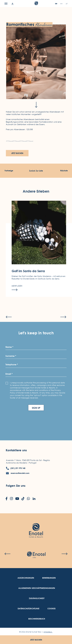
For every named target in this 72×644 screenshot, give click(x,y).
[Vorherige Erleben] (9, 171)
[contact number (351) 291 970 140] (16, 468)
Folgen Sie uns (16, 486)
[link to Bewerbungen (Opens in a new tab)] (49, 578)
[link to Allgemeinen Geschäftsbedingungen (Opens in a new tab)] (37, 588)
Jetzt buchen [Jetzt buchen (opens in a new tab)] (17, 153)
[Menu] (6, 4)
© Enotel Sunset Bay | (36, 632)
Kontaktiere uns (16, 450)
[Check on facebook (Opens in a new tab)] (7, 499)
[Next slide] (63, 324)
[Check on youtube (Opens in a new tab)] (17, 499)
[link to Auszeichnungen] (26, 578)
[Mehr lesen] (17, 295)
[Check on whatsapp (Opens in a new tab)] (28, 499)
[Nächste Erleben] (64, 171)
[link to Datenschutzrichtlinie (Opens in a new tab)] (28, 609)
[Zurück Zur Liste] (36, 171)
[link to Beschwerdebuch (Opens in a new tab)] (37, 619)
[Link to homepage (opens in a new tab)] (36, 526)
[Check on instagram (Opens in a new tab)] (11, 499)
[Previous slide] (9, 324)
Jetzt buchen (36, 640)
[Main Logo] (36, 4)
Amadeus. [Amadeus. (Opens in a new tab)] (48, 632)
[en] (62, 4)
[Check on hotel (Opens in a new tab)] (36, 555)
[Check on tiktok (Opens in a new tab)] (23, 499)
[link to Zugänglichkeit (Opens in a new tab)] (37, 598)
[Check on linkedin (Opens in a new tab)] (34, 499)
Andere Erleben (36, 198)
